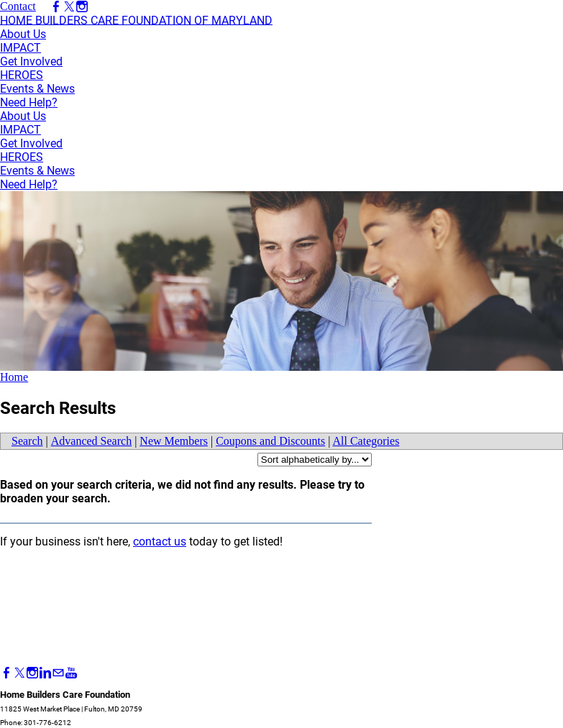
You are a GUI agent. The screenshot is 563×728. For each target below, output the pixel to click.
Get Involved (31, 61)
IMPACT (20, 48)
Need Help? (29, 102)
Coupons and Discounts (270, 441)
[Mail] (58, 673)
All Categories (366, 441)
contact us (160, 542)
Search (27, 441)
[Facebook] (6, 673)
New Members (174, 441)
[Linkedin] (45, 673)
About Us (23, 34)
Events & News (37, 89)
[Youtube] (71, 673)
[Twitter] (19, 673)
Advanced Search (91, 441)
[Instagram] (32, 673)
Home (14, 377)
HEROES (22, 75)
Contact (18, 6)
